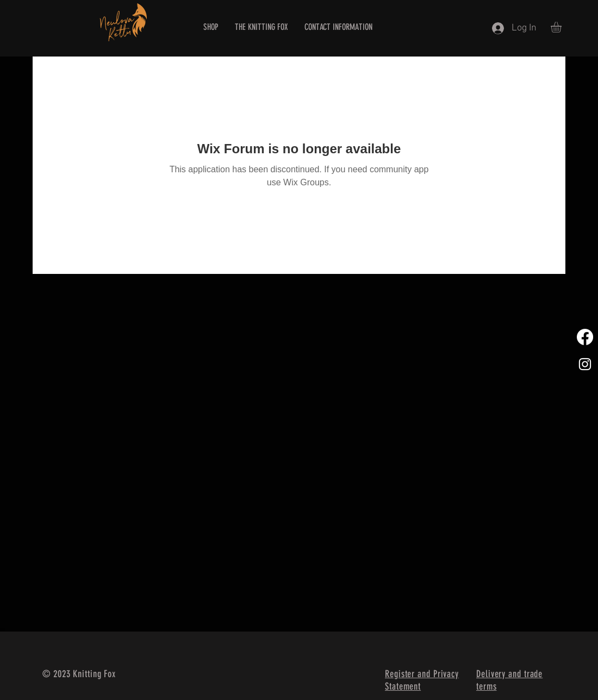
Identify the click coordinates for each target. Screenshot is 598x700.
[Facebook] (585, 337)
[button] (562, 27)
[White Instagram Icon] (585, 364)
